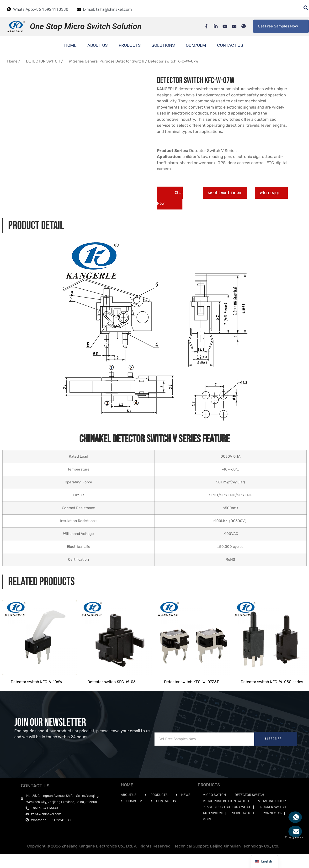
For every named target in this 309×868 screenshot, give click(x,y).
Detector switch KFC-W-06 (112, 690)
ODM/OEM (196, 45)
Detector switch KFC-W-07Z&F (192, 690)
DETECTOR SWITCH (43, 61)
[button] (170, 198)
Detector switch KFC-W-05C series (272, 690)
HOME (70, 45)
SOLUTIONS (163, 45)
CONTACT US (230, 45)
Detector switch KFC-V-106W (37, 690)
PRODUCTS (130, 45)
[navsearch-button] (304, 8)
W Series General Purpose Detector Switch (107, 61)
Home (12, 61)
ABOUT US (98, 45)
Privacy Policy (294, 845)
